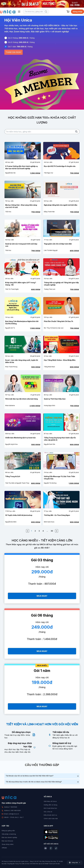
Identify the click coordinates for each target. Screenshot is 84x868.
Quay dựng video (8, 844)
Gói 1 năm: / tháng (20, 47)
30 (52, 531)
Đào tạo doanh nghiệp (9, 837)
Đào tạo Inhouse (7, 841)
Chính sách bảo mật (51, 818)
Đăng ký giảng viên (8, 831)
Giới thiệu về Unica (50, 801)
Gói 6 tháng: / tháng (21, 42)
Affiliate (4, 848)
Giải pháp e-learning (9, 834)
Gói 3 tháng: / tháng (21, 38)
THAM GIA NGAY (14, 52)
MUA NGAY (42, 596)
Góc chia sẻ (48, 812)
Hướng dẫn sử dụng (50, 805)
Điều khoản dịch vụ (50, 815)
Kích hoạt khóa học (50, 808)
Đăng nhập (77, 12)
